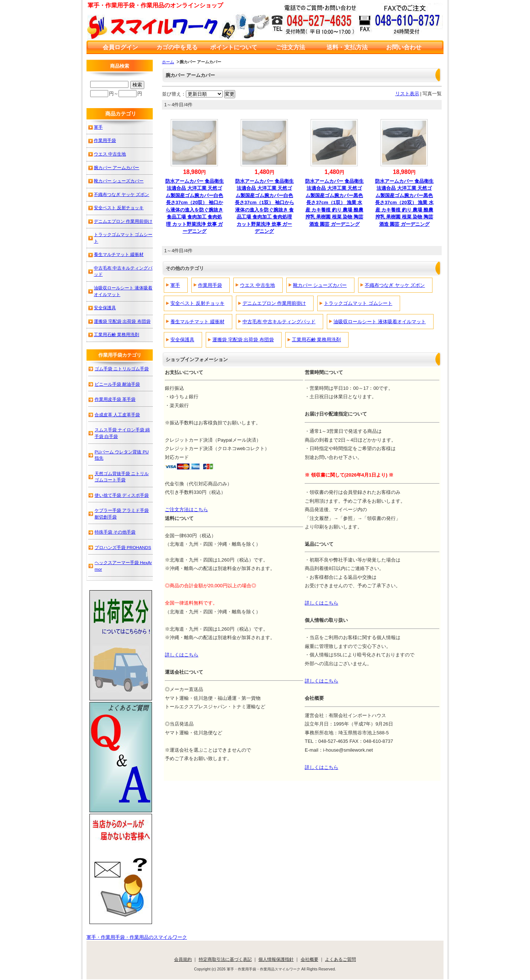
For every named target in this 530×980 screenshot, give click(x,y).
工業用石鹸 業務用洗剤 (317, 340)
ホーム (168, 62)
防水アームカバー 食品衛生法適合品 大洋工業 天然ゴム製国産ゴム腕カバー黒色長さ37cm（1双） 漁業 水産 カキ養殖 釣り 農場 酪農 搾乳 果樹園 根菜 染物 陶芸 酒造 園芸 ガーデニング (335, 203)
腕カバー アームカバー (116, 168)
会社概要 (310, 959)
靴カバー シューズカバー (320, 285)
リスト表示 (407, 94)
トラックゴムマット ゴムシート (358, 303)
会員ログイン (120, 47)
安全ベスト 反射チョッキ (197, 303)
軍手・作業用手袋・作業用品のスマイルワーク (137, 937)
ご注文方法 (290, 47)
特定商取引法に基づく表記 (225, 959)
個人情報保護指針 (276, 959)
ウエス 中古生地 (257, 285)
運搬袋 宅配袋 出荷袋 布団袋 (243, 340)
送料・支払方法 (347, 47)
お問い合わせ (404, 47)
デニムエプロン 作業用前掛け (274, 303)
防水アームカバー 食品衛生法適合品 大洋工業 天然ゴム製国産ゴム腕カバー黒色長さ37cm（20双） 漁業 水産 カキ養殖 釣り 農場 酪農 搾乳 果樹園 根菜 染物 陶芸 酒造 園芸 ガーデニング (404, 203)
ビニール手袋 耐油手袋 (117, 384)
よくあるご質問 (340, 959)
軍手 (175, 285)
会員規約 (183, 959)
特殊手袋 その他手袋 (115, 532)
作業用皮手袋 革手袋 (115, 399)
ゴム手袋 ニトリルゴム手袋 (122, 369)
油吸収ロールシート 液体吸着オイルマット (380, 322)
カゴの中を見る (177, 47)
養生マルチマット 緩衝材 (197, 322)
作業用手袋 (210, 285)
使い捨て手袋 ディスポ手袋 (122, 495)
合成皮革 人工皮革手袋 (117, 415)
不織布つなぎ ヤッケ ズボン (395, 285)
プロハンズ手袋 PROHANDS (123, 547)
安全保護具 (182, 340)
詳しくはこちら (321, 603)
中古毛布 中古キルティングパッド (279, 322)
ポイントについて (234, 47)
